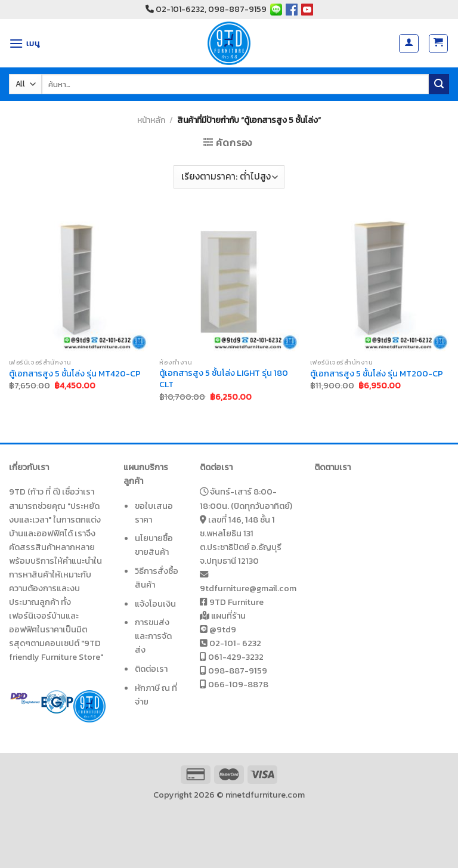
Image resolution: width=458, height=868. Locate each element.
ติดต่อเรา (151, 669)
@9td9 (223, 629)
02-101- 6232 (235, 643)
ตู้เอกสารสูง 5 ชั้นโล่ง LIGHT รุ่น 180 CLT (224, 379)
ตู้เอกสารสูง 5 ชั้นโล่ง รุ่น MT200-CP (377, 374)
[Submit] (439, 84)
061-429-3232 (236, 657)
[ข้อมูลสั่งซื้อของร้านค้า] (229, 177)
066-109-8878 (238, 684)
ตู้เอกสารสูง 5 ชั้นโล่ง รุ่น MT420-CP (75, 374)
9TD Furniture (236, 602)
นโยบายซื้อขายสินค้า (154, 545)
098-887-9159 (238, 671)
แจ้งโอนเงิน (155, 604)
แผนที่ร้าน (228, 616)
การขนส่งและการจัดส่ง (153, 636)
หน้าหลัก (151, 120)
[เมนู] (24, 43)
